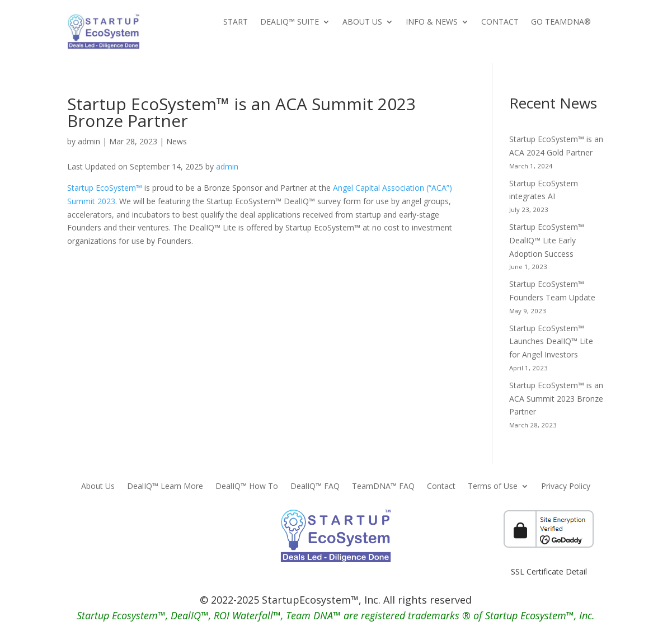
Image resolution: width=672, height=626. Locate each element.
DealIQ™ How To (247, 487)
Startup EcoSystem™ (105, 188)
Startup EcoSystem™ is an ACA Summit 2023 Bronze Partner (556, 399)
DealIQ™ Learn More (165, 487)
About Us (362, 22)
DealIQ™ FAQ (315, 487)
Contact (500, 22)
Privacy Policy (566, 487)
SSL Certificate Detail (549, 571)
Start (236, 22)
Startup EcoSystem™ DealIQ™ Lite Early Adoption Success (547, 240)
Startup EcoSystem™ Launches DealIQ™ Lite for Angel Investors (551, 342)
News (177, 141)
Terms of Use (493, 487)
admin (89, 141)
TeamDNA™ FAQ (383, 487)
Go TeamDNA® (561, 22)
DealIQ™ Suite (290, 22)
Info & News (432, 22)
